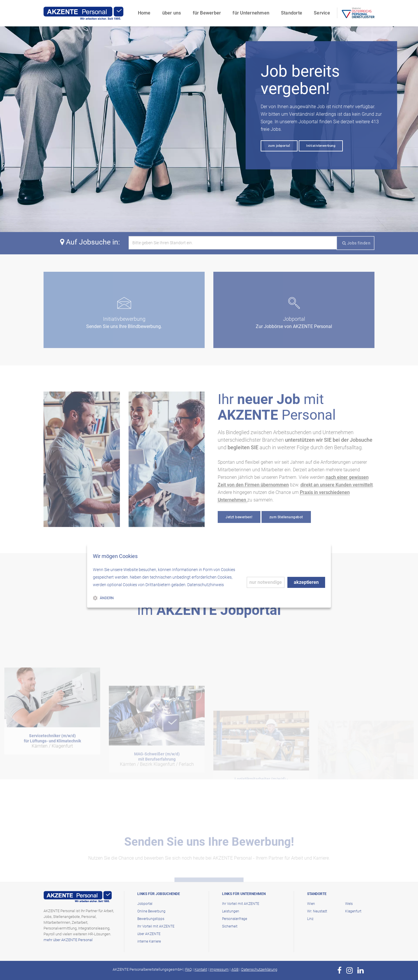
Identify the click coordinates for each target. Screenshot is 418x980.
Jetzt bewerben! (239, 517)
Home (143, 10)
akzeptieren (306, 582)
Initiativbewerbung (321, 146)
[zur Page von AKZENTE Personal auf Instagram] (349, 970)
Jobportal (145, 904)
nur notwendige (266, 582)
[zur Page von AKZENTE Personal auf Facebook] (339, 970)
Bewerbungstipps (151, 919)
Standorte (290, 10)
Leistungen (231, 911)
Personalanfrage (235, 919)
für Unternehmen (249, 10)
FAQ (189, 969)
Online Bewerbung (151, 911)
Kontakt (201, 969)
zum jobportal (279, 146)
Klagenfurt (353, 911)
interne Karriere (149, 941)
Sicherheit (230, 926)
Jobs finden (356, 243)
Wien (311, 904)
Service (320, 10)
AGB (235, 969)
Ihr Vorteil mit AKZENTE (156, 926)
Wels (349, 904)
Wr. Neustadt (317, 911)
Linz (310, 919)
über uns (170, 10)
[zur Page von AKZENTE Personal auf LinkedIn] (361, 970)
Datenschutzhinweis (206, 585)
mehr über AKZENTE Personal (68, 940)
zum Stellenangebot (286, 517)
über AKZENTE (149, 934)
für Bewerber (205, 10)
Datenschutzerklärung (259, 969)
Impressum (219, 969)
